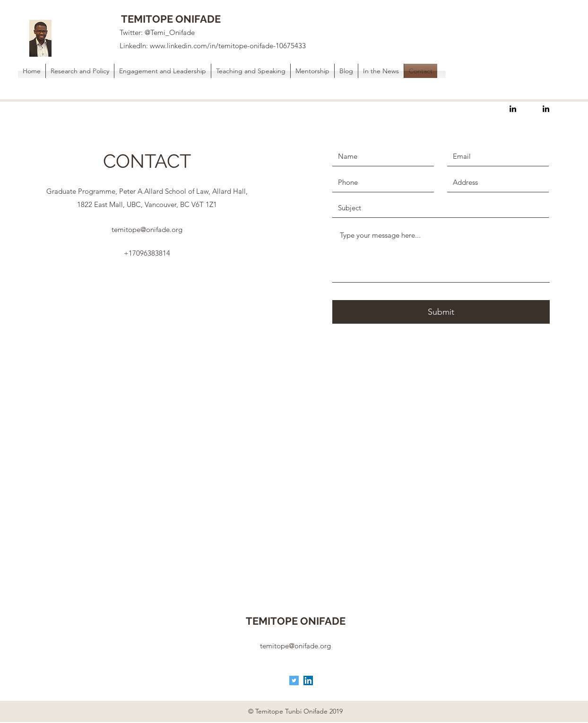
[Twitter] (294, 680)
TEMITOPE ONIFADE (171, 19)
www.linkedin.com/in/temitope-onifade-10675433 (228, 46)
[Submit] (441, 312)
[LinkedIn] (308, 680)
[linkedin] (513, 109)
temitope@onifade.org (147, 229)
